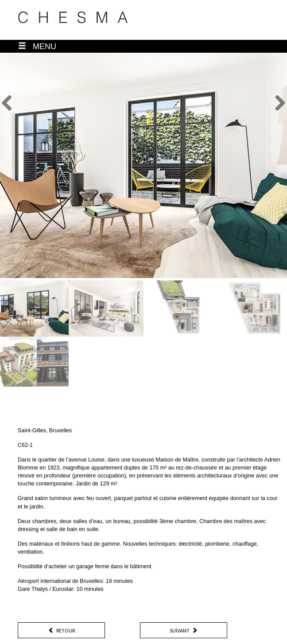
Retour (62, 631)
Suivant (184, 631)
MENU (37, 46)
